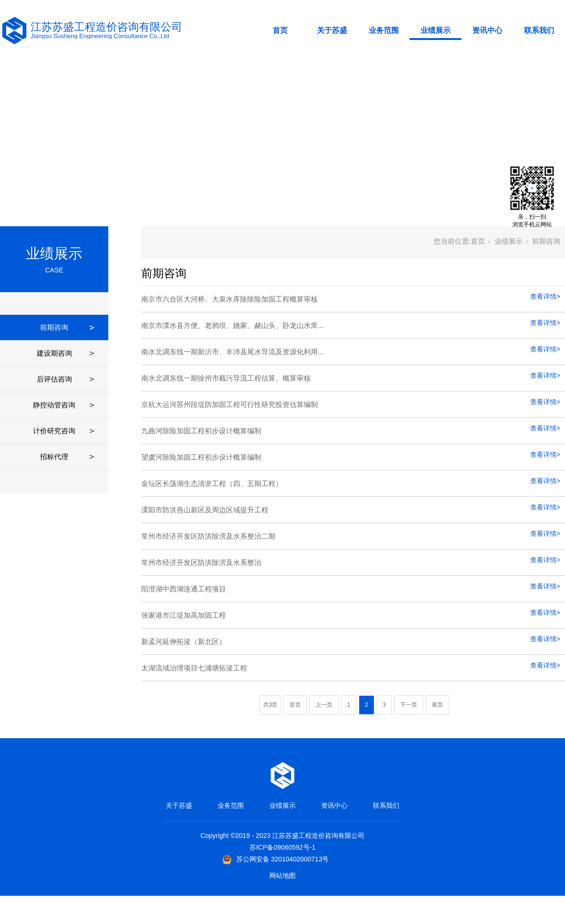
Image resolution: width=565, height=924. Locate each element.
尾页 (437, 705)
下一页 (409, 705)
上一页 (324, 705)
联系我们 (539, 30)
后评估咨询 (54, 379)
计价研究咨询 (54, 431)
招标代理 (54, 457)
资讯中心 (487, 30)
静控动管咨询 (54, 405)
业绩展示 (436, 30)
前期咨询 (54, 327)
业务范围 (384, 30)
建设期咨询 (54, 353)
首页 (280, 30)
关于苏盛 (332, 30)
